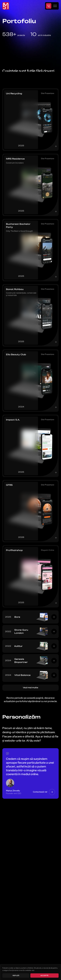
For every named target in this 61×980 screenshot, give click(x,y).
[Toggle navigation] (55, 6)
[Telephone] (49, 6)
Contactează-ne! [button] (44, 792)
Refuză (16, 976)
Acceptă (44, 976)
